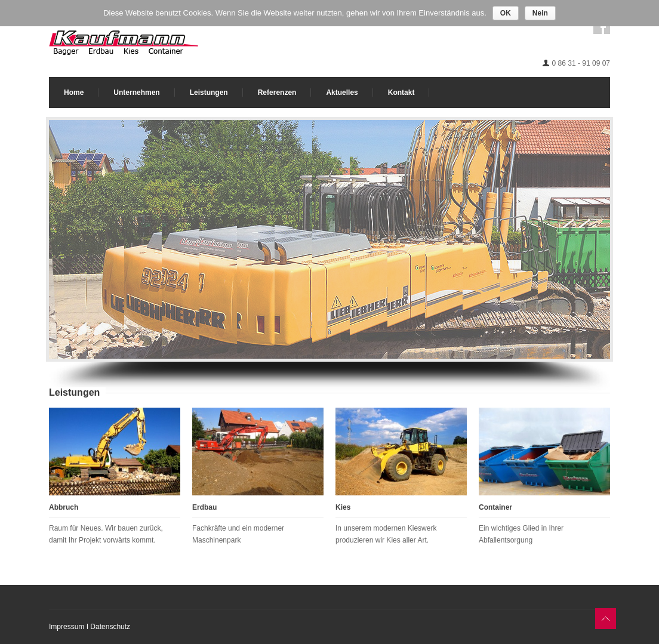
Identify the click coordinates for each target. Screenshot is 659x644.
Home (74, 93)
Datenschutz (110, 627)
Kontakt (401, 93)
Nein (540, 13)
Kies (343, 507)
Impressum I (70, 627)
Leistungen (209, 93)
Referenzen (277, 93)
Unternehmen (136, 93)
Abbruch (64, 507)
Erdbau (204, 507)
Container (495, 507)
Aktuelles (342, 93)
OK (506, 13)
